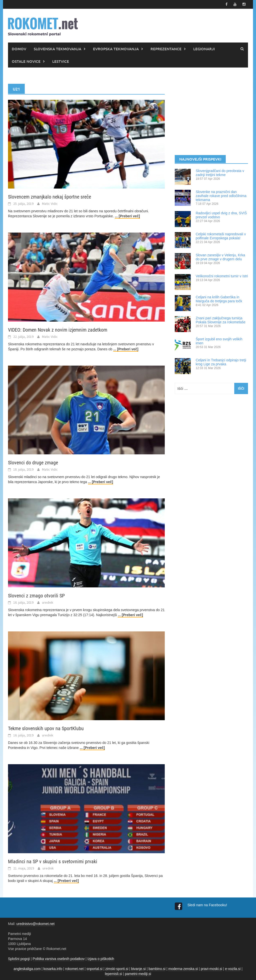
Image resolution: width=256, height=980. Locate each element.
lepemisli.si (113, 974)
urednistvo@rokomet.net (35, 924)
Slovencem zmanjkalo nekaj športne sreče (49, 197)
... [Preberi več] (127, 216)
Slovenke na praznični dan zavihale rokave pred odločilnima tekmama (221, 196)
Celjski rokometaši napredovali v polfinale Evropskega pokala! (221, 236)
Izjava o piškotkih (101, 959)
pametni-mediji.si (138, 974)
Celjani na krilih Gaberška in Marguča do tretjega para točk (219, 299)
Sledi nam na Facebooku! (208, 905)
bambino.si (157, 969)
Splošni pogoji (19, 959)
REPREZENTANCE (166, 49)
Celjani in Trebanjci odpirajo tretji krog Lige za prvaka (221, 362)
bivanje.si (138, 969)
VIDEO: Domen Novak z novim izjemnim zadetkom (58, 330)
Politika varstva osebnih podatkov (59, 959)
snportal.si (94, 969)
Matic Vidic (50, 204)
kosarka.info (53, 969)
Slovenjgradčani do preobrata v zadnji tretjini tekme (220, 173)
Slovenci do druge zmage (33, 463)
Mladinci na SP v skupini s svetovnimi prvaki (53, 861)
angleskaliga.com (27, 969)
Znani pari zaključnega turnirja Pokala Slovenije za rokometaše (221, 320)
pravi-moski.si (211, 969)
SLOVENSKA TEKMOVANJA (57, 49)
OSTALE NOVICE (26, 61)
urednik (48, 602)
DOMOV (19, 49)
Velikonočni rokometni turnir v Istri (222, 276)
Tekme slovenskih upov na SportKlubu (46, 728)
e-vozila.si (233, 969)
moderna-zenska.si (183, 969)
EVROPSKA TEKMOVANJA (116, 49)
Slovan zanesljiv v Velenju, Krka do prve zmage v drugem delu (220, 257)
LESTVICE (61, 61)
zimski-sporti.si (117, 969)
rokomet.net (74, 969)
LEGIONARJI (204, 49)
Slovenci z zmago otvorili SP (36, 596)
